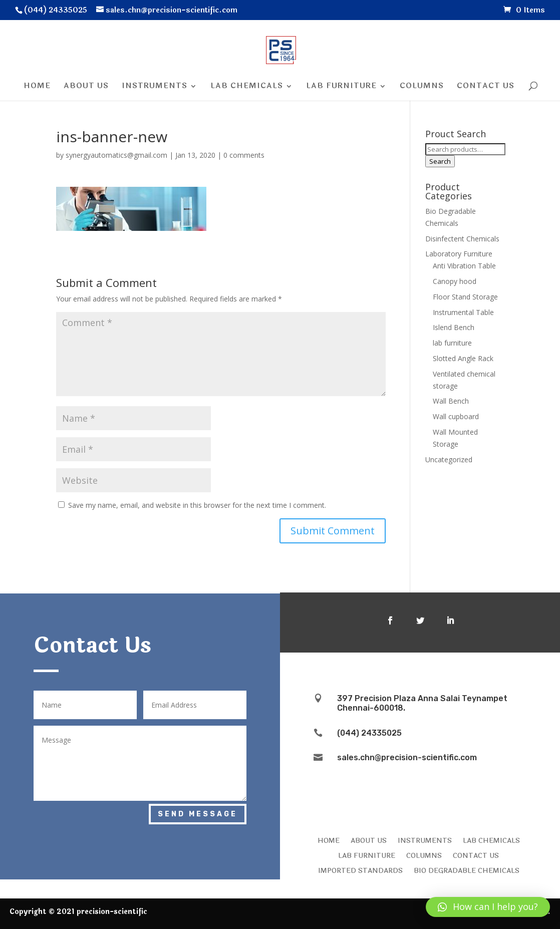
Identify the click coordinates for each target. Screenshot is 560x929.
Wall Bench (451, 401)
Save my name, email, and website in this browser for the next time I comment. (197, 505)
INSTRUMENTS (425, 840)
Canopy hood (455, 281)
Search (440, 161)
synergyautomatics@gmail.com (116, 155)
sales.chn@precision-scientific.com (407, 757)
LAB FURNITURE (367, 855)
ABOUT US (369, 840)
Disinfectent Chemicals (462, 239)
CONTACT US (476, 855)
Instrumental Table (463, 312)
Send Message (198, 814)
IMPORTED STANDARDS (360, 870)
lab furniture (452, 343)
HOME (329, 840)
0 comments (244, 155)
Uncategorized (449, 459)
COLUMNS (424, 855)
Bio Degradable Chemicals (467, 870)
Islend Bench (454, 327)
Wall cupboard (456, 416)
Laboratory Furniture (459, 254)
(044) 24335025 (369, 733)
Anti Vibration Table (464, 266)
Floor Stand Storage (465, 297)
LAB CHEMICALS (491, 840)
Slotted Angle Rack (463, 358)
